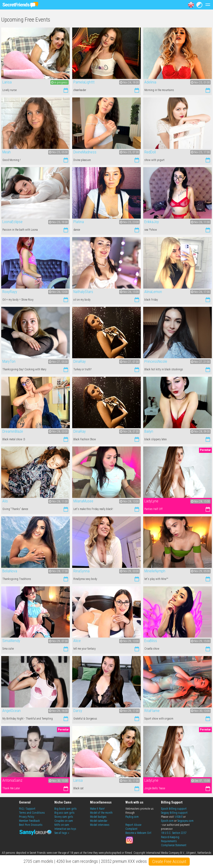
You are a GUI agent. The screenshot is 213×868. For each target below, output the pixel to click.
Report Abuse (133, 825)
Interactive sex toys (65, 829)
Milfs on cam (62, 825)
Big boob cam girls (66, 809)
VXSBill (179, 817)
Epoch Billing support (174, 809)
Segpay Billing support (174, 813)
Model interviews (100, 825)
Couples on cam (64, 821)
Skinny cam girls (64, 817)
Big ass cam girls (64, 813)
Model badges (98, 817)
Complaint (131, 829)
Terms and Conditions (32, 813)
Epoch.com (167, 821)
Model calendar (99, 821)
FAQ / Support (27, 809)
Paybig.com (132, 817)
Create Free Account (169, 861)
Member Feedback (29, 821)
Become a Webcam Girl (138, 833)
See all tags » (62, 833)
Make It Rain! (97, 809)
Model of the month (101, 813)
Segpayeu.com (185, 821)
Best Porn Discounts (31, 825)
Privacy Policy (27, 817)
